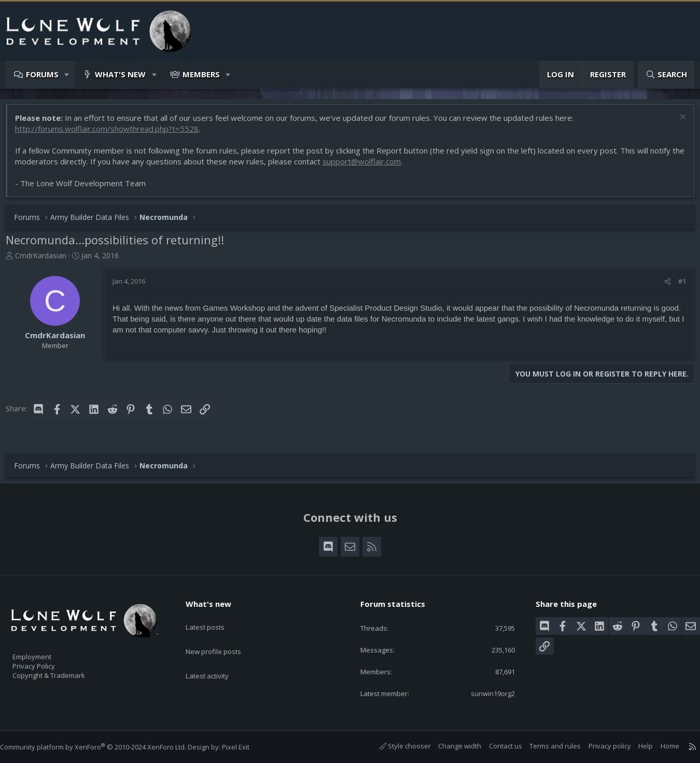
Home (660, 746)
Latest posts (214, 616)
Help (635, 746)
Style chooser (395, 746)
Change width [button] (449, 746)
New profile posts (223, 636)
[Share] (662, 286)
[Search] (666, 74)
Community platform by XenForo (103, 747)
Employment (45, 650)
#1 (677, 286)
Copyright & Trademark (65, 672)
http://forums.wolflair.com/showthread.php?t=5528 (112, 134)
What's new (120, 74)
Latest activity (216, 657)
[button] (67, 74)
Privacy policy (599, 746)
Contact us (495, 746)
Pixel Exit (246, 747)
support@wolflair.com (381, 167)
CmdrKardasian (46, 261)
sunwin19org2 (484, 692)
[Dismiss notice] (676, 123)
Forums (42, 74)
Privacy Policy (47, 661)
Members (201, 74)
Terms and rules (545, 746)
